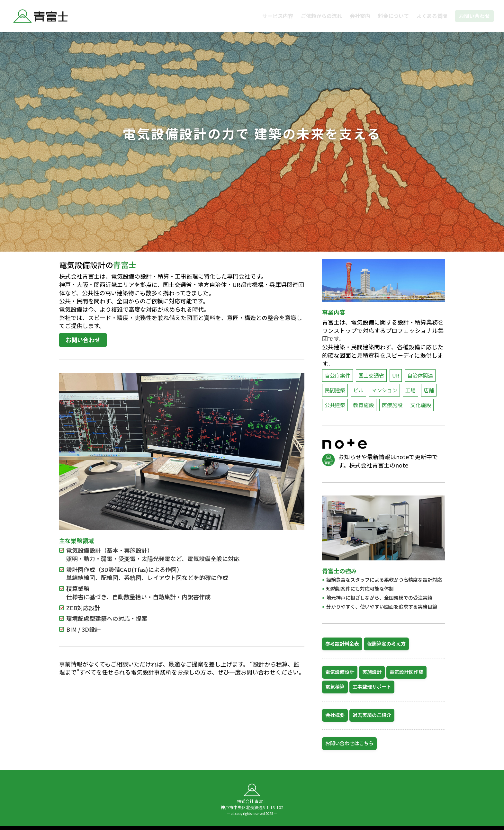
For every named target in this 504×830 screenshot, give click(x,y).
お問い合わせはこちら (349, 743)
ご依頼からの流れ (321, 16)
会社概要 (335, 715)
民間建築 (335, 390)
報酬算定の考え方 (386, 643)
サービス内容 (278, 16)
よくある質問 (432, 16)
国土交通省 (371, 375)
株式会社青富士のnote (379, 465)
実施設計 (372, 672)
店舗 (429, 390)
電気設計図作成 (406, 672)
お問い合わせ (474, 16)
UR (396, 375)
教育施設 (364, 405)
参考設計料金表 (342, 643)
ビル (358, 390)
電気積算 (335, 687)
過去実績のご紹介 (372, 715)
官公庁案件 (337, 375)
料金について (393, 16)
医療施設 (392, 405)
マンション (384, 390)
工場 (410, 390)
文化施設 (421, 405)
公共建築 (335, 405)
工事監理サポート (372, 687)
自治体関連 (420, 375)
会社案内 (360, 16)
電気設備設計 (340, 672)
